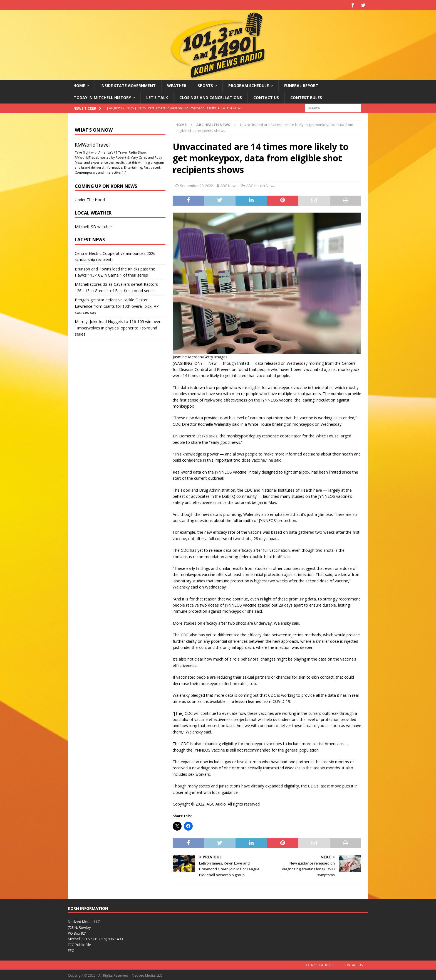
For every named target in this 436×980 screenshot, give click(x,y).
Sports (205, 85)
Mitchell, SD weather (93, 226)
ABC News (229, 185)
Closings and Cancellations (211, 97)
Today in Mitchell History (102, 97)
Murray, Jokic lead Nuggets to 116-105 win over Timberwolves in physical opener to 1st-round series (118, 327)
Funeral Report (301, 85)
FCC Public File (80, 944)
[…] (124, 172)
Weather (177, 85)
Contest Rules (306, 97)
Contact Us (266, 97)
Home (79, 85)
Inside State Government (128, 85)
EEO (71, 950)
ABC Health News (261, 185)
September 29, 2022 (196, 185)
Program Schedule (249, 85)
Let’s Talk (157, 97)
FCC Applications (318, 964)
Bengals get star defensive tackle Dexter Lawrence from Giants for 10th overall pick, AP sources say (117, 306)
